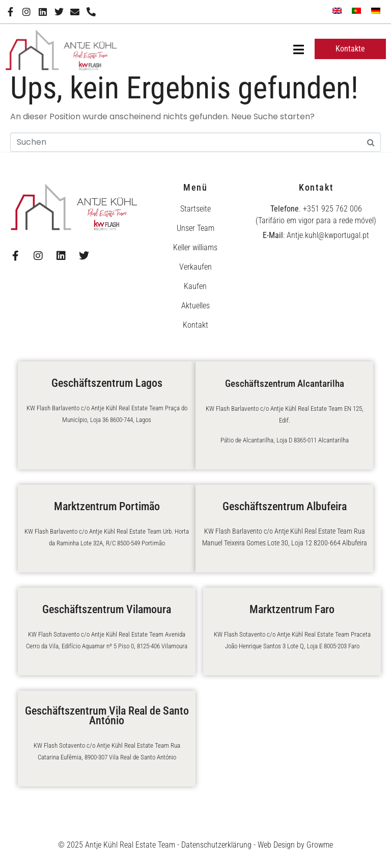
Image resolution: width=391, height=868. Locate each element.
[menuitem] (337, 10)
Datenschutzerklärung (216, 845)
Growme (320, 845)
